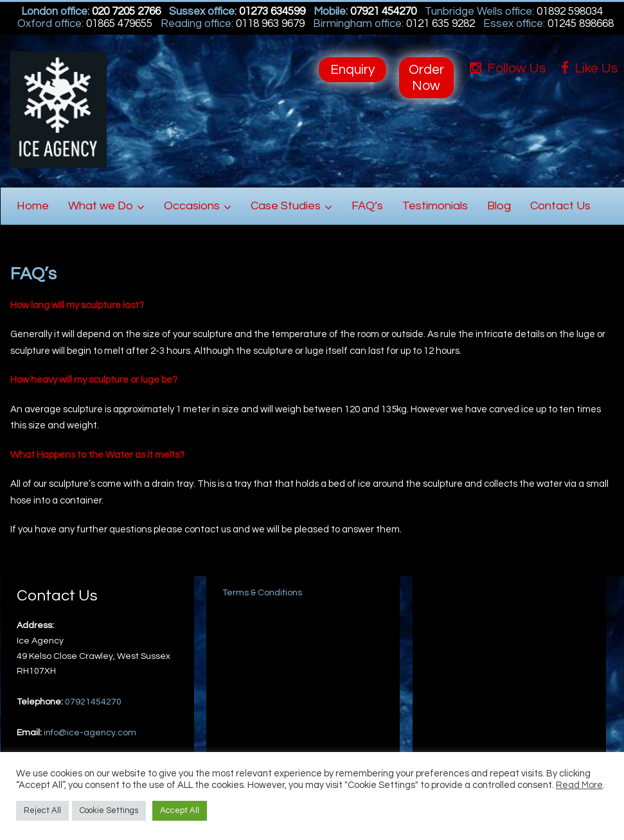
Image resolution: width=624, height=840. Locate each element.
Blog (499, 206)
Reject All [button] (42, 810)
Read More (579, 785)
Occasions (192, 206)
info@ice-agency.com (90, 733)
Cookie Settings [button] (109, 810)
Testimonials (435, 206)
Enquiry (352, 70)
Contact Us (560, 206)
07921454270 (93, 702)
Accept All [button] (180, 810)
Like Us (589, 68)
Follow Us (508, 68)
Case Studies (286, 206)
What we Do (101, 206)
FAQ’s (367, 206)
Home (33, 206)
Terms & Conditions (262, 593)
